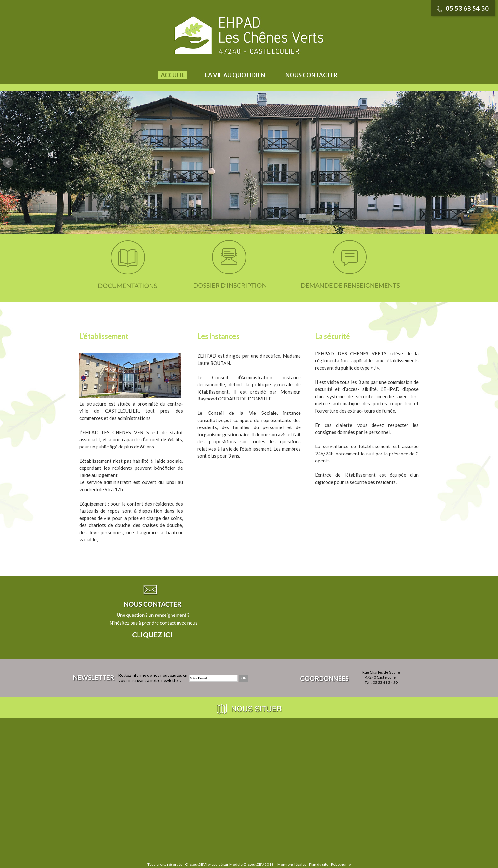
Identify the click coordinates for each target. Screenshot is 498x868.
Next (490, 163)
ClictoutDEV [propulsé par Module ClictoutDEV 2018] (230, 864)
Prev (8, 163)
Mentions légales (292, 864)
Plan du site (319, 864)
